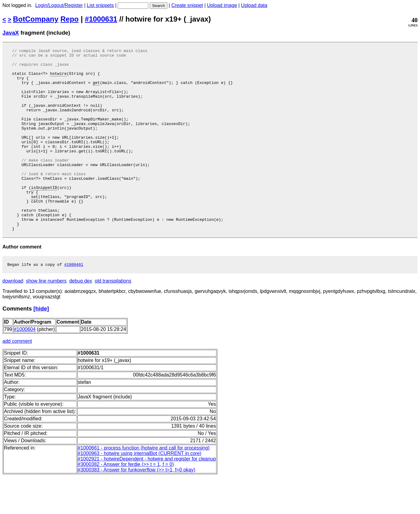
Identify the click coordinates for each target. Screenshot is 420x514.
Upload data (254, 5)
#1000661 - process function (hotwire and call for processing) (144, 485)
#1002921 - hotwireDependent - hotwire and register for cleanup (147, 496)
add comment (17, 379)
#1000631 (101, 19)
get (96, 90)
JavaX (11, 33)
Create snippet (187, 5)
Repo (70, 19)
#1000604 (25, 367)
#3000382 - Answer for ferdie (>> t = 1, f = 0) (126, 502)
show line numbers (46, 318)
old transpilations (113, 318)
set (35, 227)
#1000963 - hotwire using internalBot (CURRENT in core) (140, 491)
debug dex (81, 318)
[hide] (41, 346)
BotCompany (36, 19)
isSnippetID (44, 216)
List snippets (100, 5)
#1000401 (74, 302)
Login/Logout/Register (59, 5)
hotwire (58, 79)
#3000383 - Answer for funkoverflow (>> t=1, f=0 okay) (137, 507)
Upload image (222, 5)
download (13, 318)
